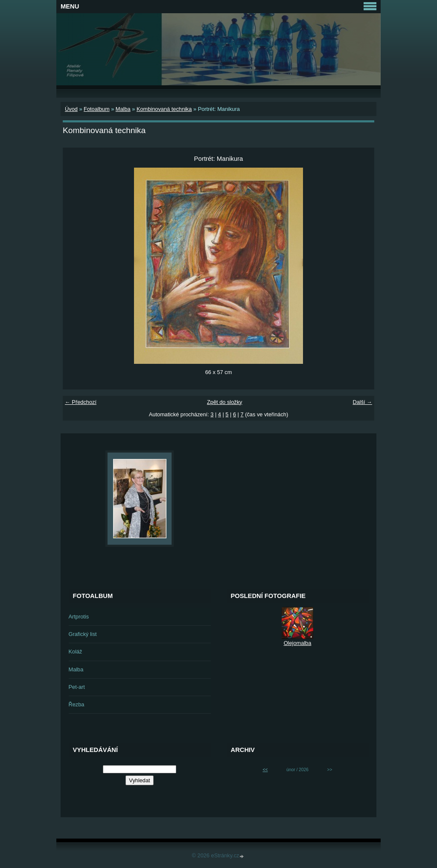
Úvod (71, 109)
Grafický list (83, 634)
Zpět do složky (225, 402)
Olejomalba (298, 643)
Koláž (76, 652)
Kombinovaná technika (164, 109)
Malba (123, 109)
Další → (362, 402)
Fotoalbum (96, 109)
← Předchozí (81, 402)
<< (265, 770)
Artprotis (79, 617)
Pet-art (77, 687)
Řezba (77, 704)
